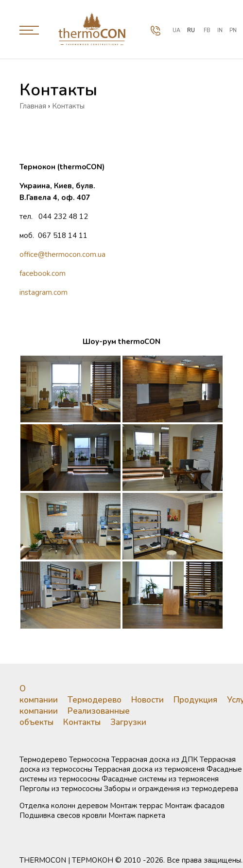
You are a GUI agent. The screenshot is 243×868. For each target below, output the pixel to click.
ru (191, 30)
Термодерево (95, 700)
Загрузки (128, 722)
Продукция (195, 700)
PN (233, 30)
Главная (33, 106)
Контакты (82, 722)
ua (176, 30)
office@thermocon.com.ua (62, 254)
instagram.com (43, 292)
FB (207, 30)
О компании (39, 694)
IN (220, 30)
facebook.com (43, 273)
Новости (148, 700)
